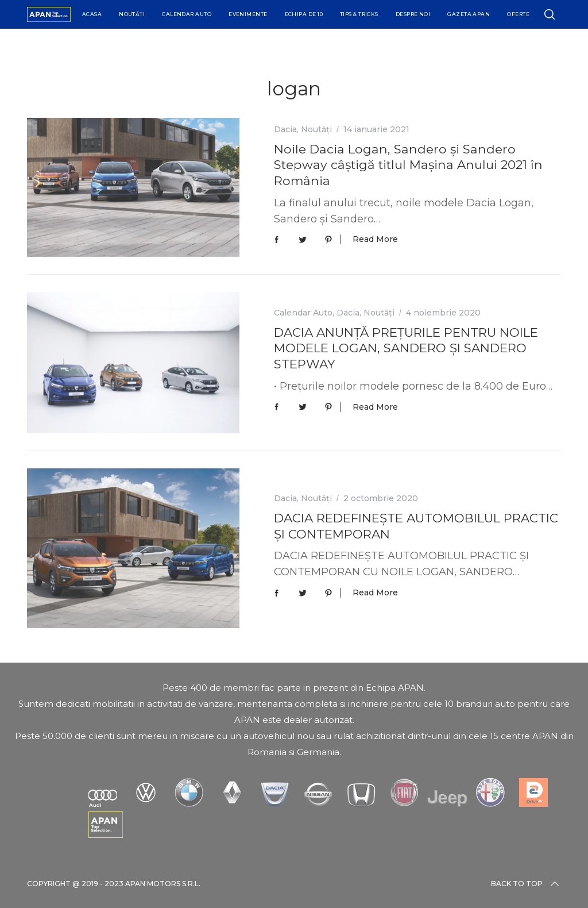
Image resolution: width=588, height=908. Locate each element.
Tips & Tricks (359, 14)
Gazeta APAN (469, 14)
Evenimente (248, 14)
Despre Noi (413, 14)
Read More (375, 239)
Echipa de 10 (304, 14)
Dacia (285, 129)
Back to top (526, 884)
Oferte (518, 14)
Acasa (92, 14)
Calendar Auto (187, 14)
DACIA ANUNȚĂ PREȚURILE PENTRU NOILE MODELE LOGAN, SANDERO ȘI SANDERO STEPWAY (406, 348)
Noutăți (132, 14)
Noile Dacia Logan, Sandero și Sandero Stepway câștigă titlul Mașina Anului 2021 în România (408, 165)
